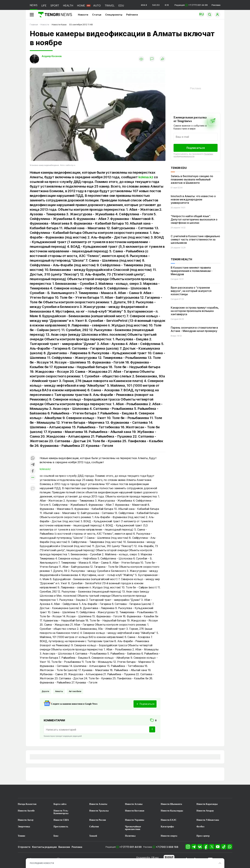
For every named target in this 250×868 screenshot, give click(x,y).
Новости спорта (169, 836)
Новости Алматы (98, 804)
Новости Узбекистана (208, 820)
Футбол (200, 827)
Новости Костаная (135, 811)
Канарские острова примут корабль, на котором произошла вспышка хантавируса (195, 311)
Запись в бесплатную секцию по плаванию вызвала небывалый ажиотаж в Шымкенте (192, 179)
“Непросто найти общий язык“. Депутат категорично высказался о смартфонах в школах (194, 219)
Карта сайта (60, 804)
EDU (121, 6)
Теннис (22, 836)
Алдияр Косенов (52, 56)
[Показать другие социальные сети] (33, 478)
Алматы (59, 691)
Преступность (61, 827)
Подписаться (196, 148)
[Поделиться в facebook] (33, 471)
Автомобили (75, 691)
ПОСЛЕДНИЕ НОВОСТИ (42, 863)
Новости (83, 15)
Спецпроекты (114, 15)
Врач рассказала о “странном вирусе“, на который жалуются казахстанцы (191, 291)
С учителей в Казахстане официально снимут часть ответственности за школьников (195, 239)
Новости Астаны (134, 804)
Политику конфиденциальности (193, 155)
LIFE (44, 6)
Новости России (98, 820)
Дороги (45, 691)
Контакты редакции (44, 847)
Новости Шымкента (171, 804)
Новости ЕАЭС (169, 820)
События (94, 827)
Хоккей (93, 836)
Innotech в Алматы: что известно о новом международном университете (193, 199)
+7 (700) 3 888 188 (167, 847)
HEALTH (68, 6)
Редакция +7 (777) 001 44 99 (191, 5)
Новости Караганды (207, 804)
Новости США (61, 820)
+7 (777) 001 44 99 (131, 847)
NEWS (34, 5)
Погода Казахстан (27, 804)
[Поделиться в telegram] (33, 465)
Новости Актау (26, 820)
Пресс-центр (203, 836)
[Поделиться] (162, 59)
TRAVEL (110, 6)
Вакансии (64, 847)
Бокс (56, 836)
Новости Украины (135, 820)
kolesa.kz (146, 177)
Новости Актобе (26, 811)
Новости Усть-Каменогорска (61, 812)
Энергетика (24, 827)
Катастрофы (167, 827)
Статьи (97, 15)
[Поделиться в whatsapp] (33, 458)
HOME (81, 6)
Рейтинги (132, 15)
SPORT (55, 6)
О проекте (24, 847)
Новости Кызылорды (172, 811)
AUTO (97, 6)
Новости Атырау (205, 811)
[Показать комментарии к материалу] (33, 489)
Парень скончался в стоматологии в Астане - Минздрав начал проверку (194, 329)
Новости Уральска (99, 811)
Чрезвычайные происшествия (133, 828)
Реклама (216, 5)
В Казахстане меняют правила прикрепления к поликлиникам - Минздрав (192, 271)
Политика (130, 836)
